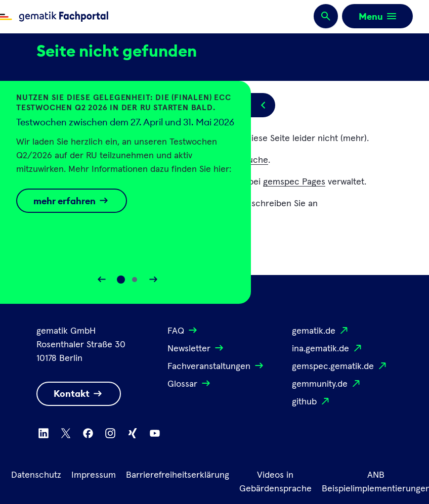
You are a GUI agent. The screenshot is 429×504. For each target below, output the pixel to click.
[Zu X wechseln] (66, 433)
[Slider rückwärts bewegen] (102, 280)
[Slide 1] (135, 280)
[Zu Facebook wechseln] (88, 433)
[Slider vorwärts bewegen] (153, 280)
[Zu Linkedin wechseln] (44, 433)
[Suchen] (326, 17)
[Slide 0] (121, 280)
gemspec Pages (294, 182)
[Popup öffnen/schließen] (263, 105)
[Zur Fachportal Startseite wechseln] (54, 17)
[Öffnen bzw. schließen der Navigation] (377, 16)
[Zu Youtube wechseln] (155, 433)
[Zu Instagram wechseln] (110, 433)
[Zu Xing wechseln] (133, 433)
